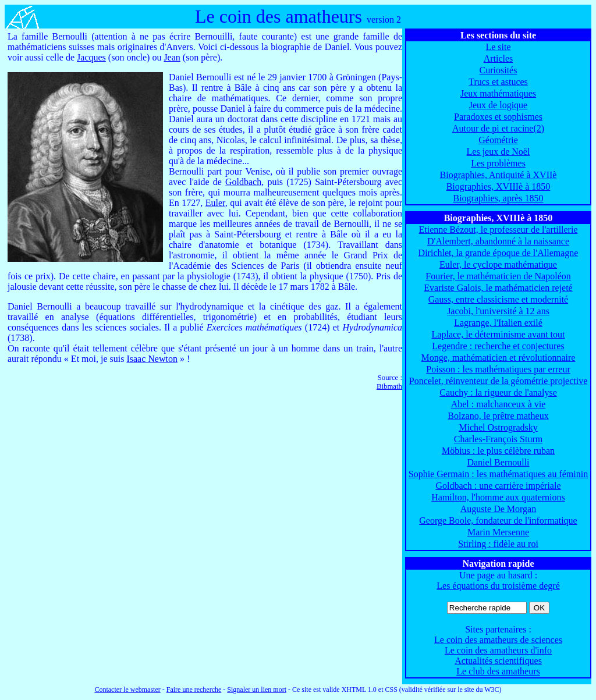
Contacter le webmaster (127, 690)
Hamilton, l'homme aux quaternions (498, 497)
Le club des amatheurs (498, 671)
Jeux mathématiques (498, 93)
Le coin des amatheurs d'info (498, 650)
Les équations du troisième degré (498, 586)
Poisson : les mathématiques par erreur (498, 369)
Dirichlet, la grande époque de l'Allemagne (499, 253)
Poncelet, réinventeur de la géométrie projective (499, 381)
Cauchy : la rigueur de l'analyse (498, 392)
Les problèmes (498, 163)
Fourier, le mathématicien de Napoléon (498, 276)
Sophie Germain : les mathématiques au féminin (498, 474)
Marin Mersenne (498, 532)
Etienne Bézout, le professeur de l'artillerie (499, 230)
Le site (498, 47)
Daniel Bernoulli (498, 462)
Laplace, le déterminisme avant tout (499, 334)
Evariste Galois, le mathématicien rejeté (498, 288)
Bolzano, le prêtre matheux (498, 416)
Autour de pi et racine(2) (498, 128)
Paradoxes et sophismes (498, 117)
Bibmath (389, 386)
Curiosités (499, 70)
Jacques (91, 57)
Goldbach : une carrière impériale (499, 486)
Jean (172, 57)
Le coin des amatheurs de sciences (498, 640)
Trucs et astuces (498, 82)
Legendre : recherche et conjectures (498, 346)
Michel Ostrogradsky (498, 427)
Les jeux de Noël (499, 152)
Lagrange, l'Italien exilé (498, 323)
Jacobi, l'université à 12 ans (498, 311)
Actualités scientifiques (498, 661)
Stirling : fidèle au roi (498, 544)
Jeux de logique (498, 105)
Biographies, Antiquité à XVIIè (499, 175)
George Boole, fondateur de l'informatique (498, 520)
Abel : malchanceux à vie (499, 404)
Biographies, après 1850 (498, 198)
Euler (215, 203)
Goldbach (243, 182)
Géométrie (498, 140)
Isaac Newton (152, 359)
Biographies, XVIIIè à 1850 (499, 186)
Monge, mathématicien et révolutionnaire (499, 358)
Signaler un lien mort (257, 690)
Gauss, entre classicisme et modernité (498, 299)
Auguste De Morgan (498, 509)
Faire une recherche (194, 690)
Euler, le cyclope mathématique (498, 264)
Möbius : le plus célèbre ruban (498, 451)
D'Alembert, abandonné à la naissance (498, 241)
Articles (499, 58)
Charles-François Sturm (498, 439)
